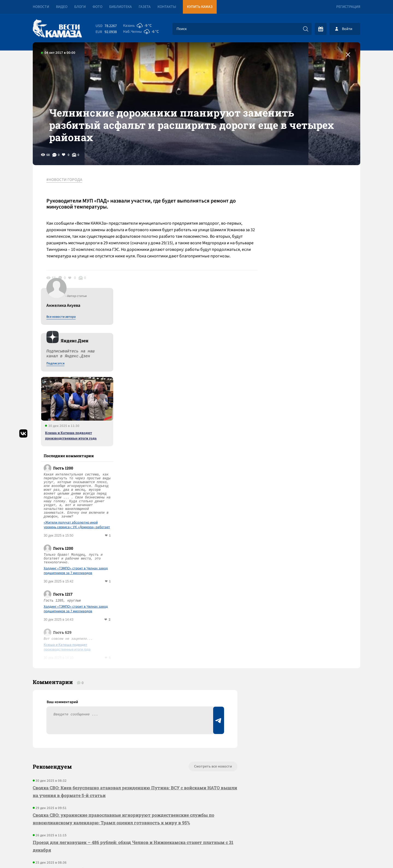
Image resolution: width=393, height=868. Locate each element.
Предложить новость (306, 653)
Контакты (167, 7)
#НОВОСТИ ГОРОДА (64, 180)
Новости (41, 7)
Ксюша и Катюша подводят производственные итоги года (310, 304)
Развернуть (197, 832)
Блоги (80, 7)
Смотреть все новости (213, 635)
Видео (62, 7)
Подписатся (294, 233)
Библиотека (120, 7)
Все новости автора (300, 186)
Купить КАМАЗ (200, 7)
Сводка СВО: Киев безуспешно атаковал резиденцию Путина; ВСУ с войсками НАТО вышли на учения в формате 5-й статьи (135, 660)
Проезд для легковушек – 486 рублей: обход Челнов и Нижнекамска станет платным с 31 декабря (133, 715)
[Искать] (306, 29)
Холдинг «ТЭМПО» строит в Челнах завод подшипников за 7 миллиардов (315, 440)
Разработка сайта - (339, 853)
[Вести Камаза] (57, 29)
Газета (145, 7)
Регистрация (348, 7)
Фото (97, 7)
